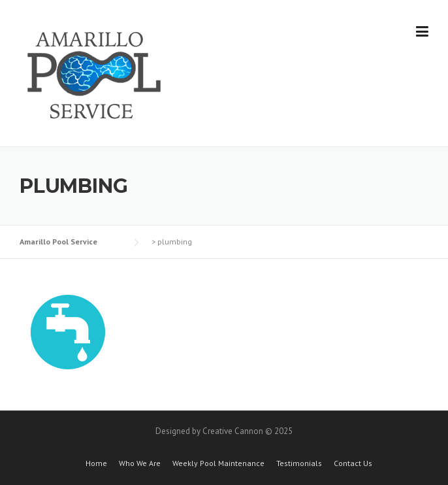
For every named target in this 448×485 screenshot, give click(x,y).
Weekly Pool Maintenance (218, 463)
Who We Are (140, 463)
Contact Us (353, 463)
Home (96, 463)
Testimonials (299, 463)
